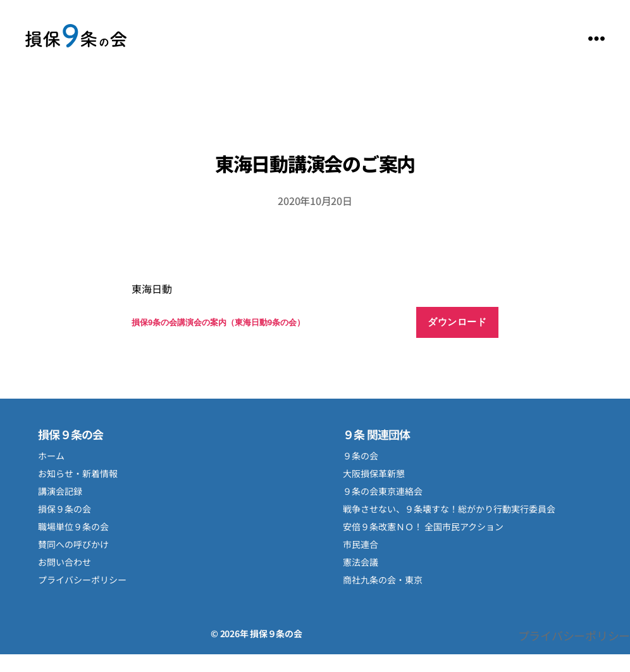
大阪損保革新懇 (374, 473)
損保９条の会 (76, 38)
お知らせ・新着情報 (78, 473)
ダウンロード (457, 322)
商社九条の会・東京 (383, 580)
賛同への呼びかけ (73, 544)
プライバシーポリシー (82, 580)
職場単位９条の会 (73, 526)
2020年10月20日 (315, 201)
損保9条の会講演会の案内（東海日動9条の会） (218, 322)
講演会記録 (60, 491)
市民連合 (361, 544)
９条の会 (361, 456)
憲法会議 (361, 562)
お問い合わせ (65, 562)
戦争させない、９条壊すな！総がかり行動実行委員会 (449, 509)
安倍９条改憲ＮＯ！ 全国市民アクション (423, 526)
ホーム (51, 456)
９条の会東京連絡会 (383, 491)
